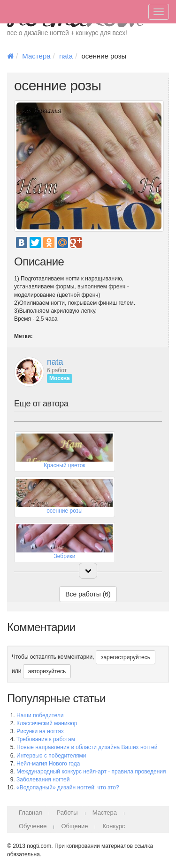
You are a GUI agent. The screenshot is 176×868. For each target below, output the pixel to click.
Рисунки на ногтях (40, 731)
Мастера (36, 56)
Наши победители (40, 715)
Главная (30, 813)
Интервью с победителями (51, 756)
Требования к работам (46, 739)
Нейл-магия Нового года (48, 764)
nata (66, 56)
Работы (67, 813)
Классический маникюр (47, 723)
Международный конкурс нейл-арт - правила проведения (91, 772)
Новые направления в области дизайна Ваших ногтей (87, 747)
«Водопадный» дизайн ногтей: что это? (68, 787)
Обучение (33, 826)
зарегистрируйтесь (126, 657)
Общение (74, 826)
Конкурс (114, 826)
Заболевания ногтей (43, 780)
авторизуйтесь (47, 671)
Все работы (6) (88, 594)
